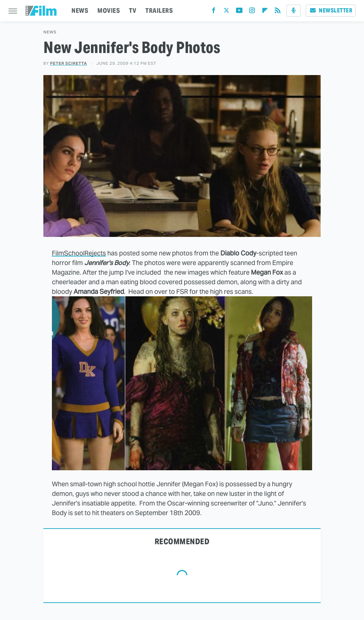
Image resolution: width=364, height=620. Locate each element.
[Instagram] (252, 12)
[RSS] (278, 12)
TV (133, 10)
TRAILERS (159, 10)
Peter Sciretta (69, 63)
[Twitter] (226, 12)
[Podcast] (294, 11)
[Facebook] (214, 12)
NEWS (80, 10)
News (50, 32)
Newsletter (331, 10)
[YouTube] (239, 12)
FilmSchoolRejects (79, 253)
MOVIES (109, 10)
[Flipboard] (265, 12)
